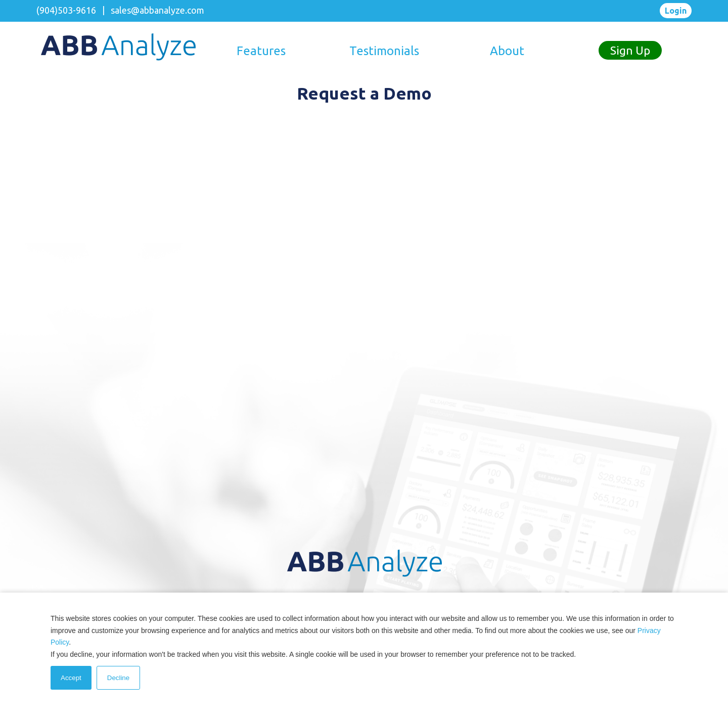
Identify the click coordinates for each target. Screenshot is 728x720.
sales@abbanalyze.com (157, 10)
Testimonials (384, 51)
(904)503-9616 (66, 10)
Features (261, 51)
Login (676, 11)
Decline (118, 678)
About (507, 51)
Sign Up (630, 50)
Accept (71, 678)
